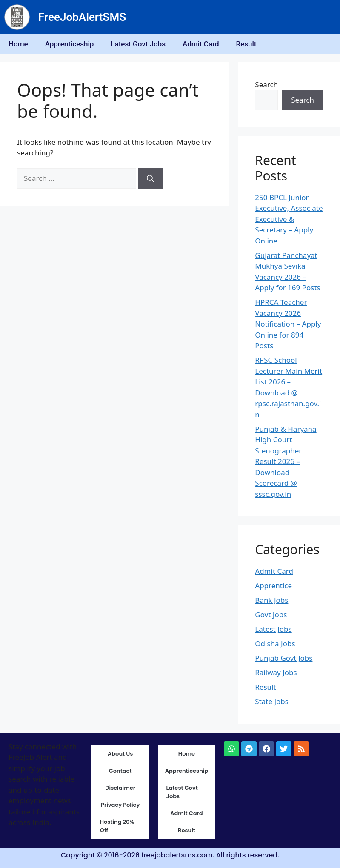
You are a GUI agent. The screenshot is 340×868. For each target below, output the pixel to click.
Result (246, 44)
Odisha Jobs (275, 643)
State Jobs (272, 701)
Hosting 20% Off (117, 826)
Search (266, 85)
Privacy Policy (120, 805)
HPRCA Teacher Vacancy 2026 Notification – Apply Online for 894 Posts (288, 324)
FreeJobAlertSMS (82, 17)
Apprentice (273, 586)
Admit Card (201, 44)
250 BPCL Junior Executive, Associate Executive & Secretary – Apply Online (289, 219)
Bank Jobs (271, 600)
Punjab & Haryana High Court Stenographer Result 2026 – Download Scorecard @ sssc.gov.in (286, 461)
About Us (120, 754)
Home (18, 44)
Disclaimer (120, 788)
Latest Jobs (273, 629)
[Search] (150, 178)
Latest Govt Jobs (138, 44)
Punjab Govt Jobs (284, 658)
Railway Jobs (276, 672)
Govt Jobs (271, 614)
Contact (120, 771)
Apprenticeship (70, 44)
